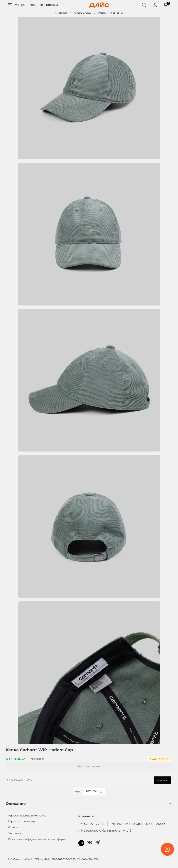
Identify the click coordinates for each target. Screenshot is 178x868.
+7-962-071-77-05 (91, 824)
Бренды (52, 5)
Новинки (36, 5)
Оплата (13, 827)
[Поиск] (144, 5)
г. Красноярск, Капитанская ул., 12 (105, 830)
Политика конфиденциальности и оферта (37, 839)
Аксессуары (83, 13)
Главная (61, 13)
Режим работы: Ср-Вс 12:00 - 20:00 (138, 824)
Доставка (15, 833)
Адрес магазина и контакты (27, 816)
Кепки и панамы (110, 13)
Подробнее (160, 780)
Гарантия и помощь (22, 821)
